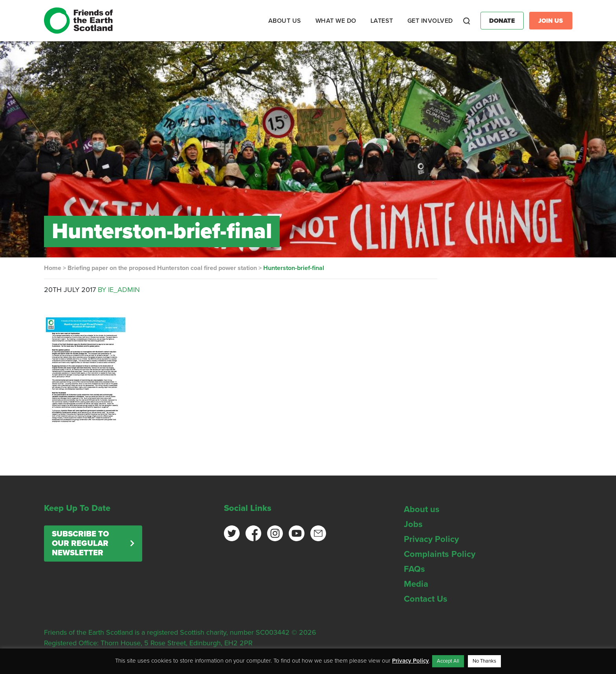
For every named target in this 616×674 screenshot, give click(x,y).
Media (416, 584)
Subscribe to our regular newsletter (80, 544)
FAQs (414, 569)
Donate (502, 21)
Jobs (413, 524)
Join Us (551, 21)
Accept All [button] (448, 661)
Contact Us (426, 599)
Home (53, 268)
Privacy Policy (431, 539)
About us (422, 509)
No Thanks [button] (484, 661)
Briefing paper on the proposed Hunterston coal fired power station (162, 268)
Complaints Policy (440, 554)
